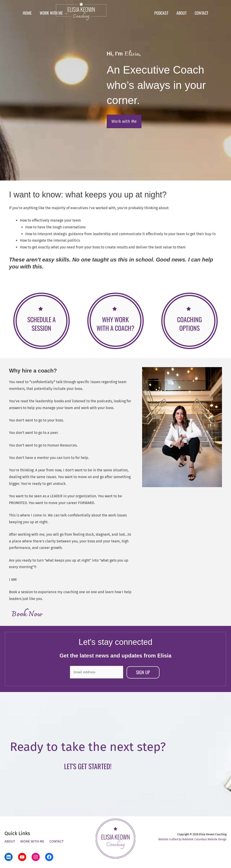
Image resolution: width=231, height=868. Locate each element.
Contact (58, 841)
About (10, 841)
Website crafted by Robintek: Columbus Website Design (192, 839)
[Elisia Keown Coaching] (114, 13)
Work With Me (33, 841)
